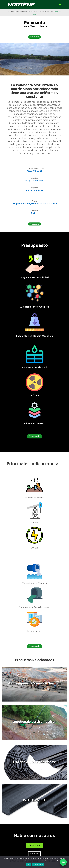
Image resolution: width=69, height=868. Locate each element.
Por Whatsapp (34, 845)
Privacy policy (38, 865)
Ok (29, 865)
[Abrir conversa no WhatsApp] (63, 862)
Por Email (34, 854)
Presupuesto (34, 37)
